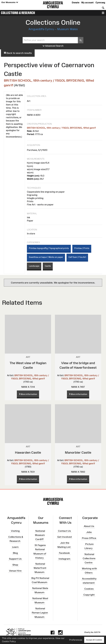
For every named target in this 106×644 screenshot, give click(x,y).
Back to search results (18, 53)
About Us (89, 526)
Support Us (15, 559)
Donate (76, 2)
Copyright (89, 595)
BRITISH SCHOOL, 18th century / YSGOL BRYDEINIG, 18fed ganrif (61, 128)
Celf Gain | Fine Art (77, 257)
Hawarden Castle (28, 452)
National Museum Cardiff (40, 535)
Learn (15, 547)
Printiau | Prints (82, 248)
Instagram (64, 559)
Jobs (89, 532)
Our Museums (10, 2)
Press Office (89, 538)
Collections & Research (18, 13)
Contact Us (64, 531)
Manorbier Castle (78, 452)
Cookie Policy (9, 641)
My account (87, 2)
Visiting (15, 531)
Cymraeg (100, 2)
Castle (48, 266)
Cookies (89, 589)
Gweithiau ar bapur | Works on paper (46, 257)
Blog (15, 553)
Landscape (34, 266)
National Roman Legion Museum (40, 613)
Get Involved (64, 537)
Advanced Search (53, 46)
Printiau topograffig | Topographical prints (49, 248)
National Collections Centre (89, 558)
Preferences (76, 640)
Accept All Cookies (94, 640)
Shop (15, 565)
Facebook (64, 553)
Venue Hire (15, 571)
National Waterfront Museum (40, 568)
